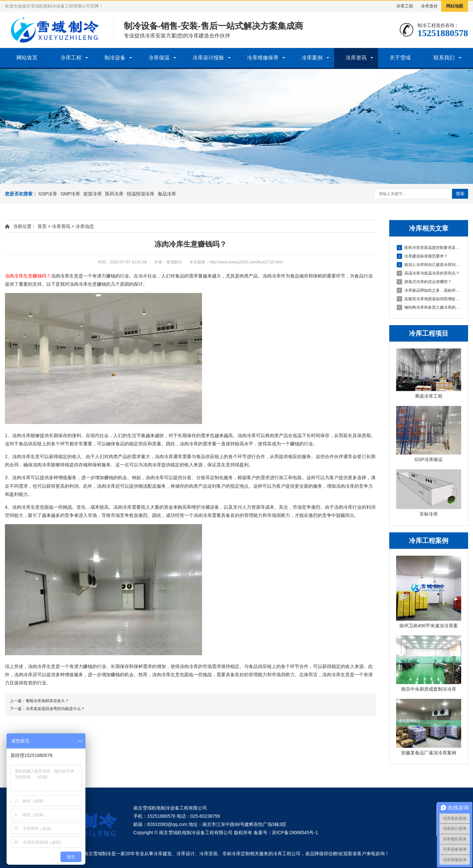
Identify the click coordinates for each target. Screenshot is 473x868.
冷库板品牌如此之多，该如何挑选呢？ (429, 290)
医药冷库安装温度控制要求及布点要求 (429, 248)
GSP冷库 (48, 194)
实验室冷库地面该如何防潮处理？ (429, 299)
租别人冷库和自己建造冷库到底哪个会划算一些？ (429, 265)
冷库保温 (159, 58)
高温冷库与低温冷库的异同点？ (428, 273)
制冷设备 (115, 58)
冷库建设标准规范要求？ (422, 256)
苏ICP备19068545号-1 (295, 833)
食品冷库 (167, 194)
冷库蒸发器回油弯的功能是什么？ (55, 709)
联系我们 (444, 58)
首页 (42, 226)
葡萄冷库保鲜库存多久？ (47, 701)
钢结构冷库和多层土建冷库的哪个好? (429, 307)
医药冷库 (114, 194)
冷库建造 (163, 854)
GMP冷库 (70, 194)
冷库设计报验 (208, 58)
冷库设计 (186, 854)
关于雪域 (400, 58)
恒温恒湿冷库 (141, 194)
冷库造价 (429, 6)
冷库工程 (405, 6)
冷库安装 (209, 854)
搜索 (460, 194)
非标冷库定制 (236, 854)
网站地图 (455, 6)
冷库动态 (85, 226)
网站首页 (27, 58)
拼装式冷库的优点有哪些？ (424, 282)
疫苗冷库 (93, 194)
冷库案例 (312, 58)
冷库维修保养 (263, 58)
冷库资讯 (356, 58)
